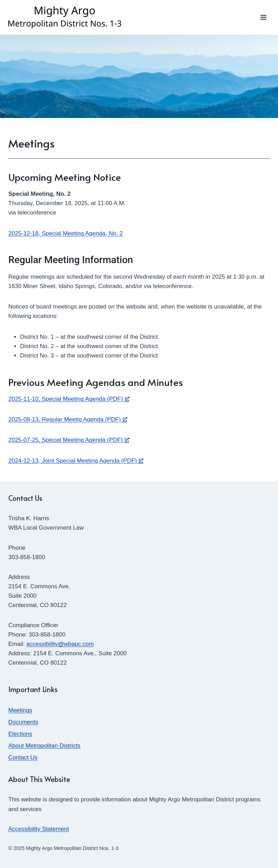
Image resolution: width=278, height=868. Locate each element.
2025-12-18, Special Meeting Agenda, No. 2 (66, 233)
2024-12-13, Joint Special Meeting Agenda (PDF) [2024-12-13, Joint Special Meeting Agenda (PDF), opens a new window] (76, 461)
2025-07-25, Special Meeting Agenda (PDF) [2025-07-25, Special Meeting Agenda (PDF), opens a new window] (69, 440)
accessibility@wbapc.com (60, 644)
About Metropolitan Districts (44, 746)
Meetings (20, 710)
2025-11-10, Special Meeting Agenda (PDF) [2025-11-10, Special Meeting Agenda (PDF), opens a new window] (69, 399)
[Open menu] (263, 17)
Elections (20, 734)
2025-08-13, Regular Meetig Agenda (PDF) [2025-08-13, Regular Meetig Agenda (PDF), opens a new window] (68, 419)
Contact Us (23, 757)
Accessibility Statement (39, 829)
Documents (23, 722)
